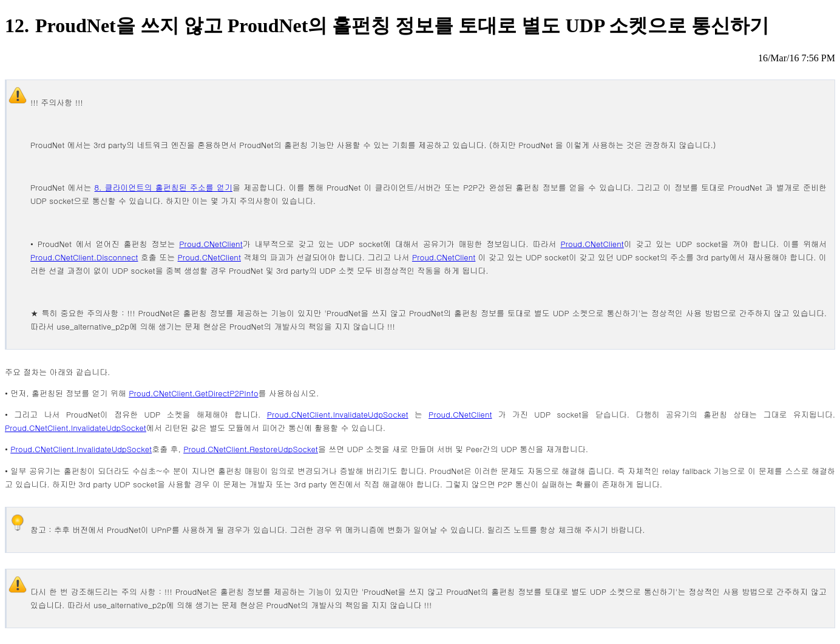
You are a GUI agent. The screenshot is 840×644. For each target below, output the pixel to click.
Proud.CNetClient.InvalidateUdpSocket (338, 414)
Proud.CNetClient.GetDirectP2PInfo (193, 393)
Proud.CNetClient (211, 244)
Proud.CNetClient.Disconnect (84, 257)
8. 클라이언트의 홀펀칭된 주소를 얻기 (164, 187)
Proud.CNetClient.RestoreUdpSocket (251, 449)
